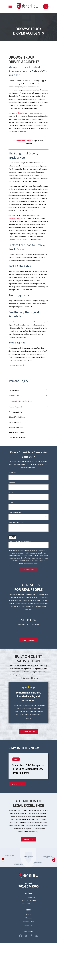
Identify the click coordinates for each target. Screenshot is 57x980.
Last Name (12, 483)
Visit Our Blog (18, 785)
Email (11, 503)
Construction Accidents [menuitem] (17, 437)
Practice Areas (28, 923)
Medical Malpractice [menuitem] (16, 407)
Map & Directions (28, 905)
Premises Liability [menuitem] (15, 412)
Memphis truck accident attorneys (30, 113)
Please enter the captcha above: (20, 541)
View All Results (28, 641)
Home (28, 915)
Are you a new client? (16, 512)
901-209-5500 (28, 888)
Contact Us (28, 841)
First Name (13, 473)
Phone (11, 493)
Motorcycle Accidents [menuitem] (17, 427)
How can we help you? (16, 522)
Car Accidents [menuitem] (14, 390)
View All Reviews (28, 732)
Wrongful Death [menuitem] (15, 422)
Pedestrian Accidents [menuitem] (17, 432)
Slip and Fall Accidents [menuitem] (17, 417)
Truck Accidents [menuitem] (15, 395)
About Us (28, 919)
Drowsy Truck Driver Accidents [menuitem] (21, 401)
